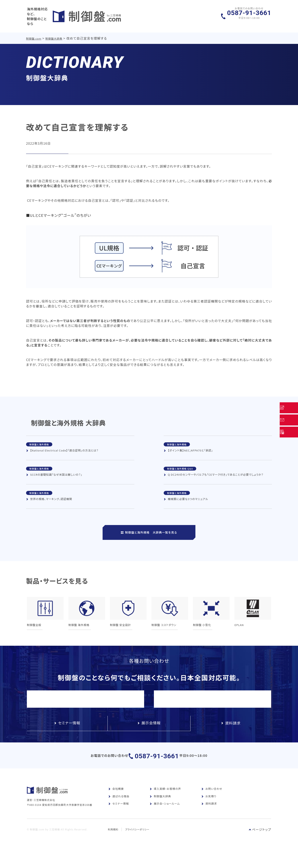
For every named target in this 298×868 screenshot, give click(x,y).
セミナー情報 (119, 814)
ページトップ (260, 846)
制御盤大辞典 (54, 34)
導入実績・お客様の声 (165, 799)
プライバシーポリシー (138, 846)
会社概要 (116, 799)
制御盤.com (34, 34)
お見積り (209, 806)
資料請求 (209, 814)
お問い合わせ (212, 799)
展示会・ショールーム (165, 814)
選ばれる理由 (119, 806)
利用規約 (113, 846)
